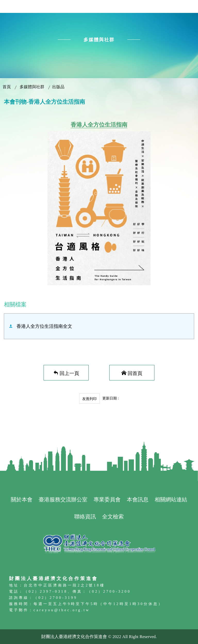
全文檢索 (113, 516)
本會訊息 (138, 499)
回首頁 (135, 373)
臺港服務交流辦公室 (63, 499)
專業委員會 (107, 499)
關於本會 (22, 499)
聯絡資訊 (85, 516)
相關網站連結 (171, 499)
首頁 (7, 87)
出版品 (58, 87)
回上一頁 (69, 373)
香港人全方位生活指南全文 (44, 326)
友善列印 (89, 399)
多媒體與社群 (32, 87)
